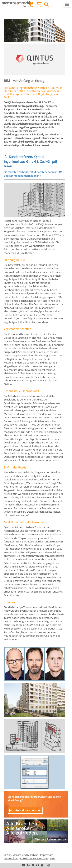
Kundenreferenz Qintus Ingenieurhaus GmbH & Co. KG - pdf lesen (30, 161)
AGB (52, 858)
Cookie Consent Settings (34, 858)
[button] (42, 865)
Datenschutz (11, 858)
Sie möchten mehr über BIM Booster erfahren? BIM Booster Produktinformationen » (33, 174)
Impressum (47, 855)
